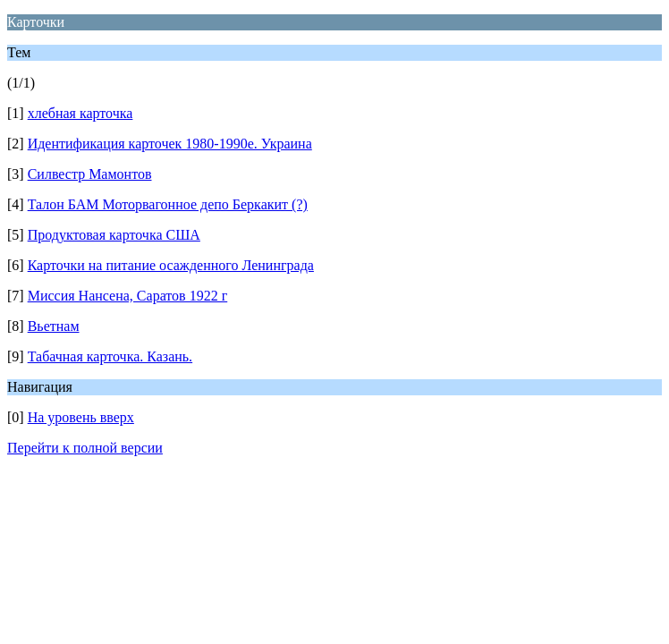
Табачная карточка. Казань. (110, 356)
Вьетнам (54, 326)
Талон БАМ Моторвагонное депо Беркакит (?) (168, 204)
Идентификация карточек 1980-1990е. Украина (170, 144)
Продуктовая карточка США (114, 235)
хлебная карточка (80, 113)
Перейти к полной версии (85, 448)
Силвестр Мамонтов (90, 174)
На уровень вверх (81, 417)
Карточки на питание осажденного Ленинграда (171, 265)
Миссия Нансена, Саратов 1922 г (128, 296)
